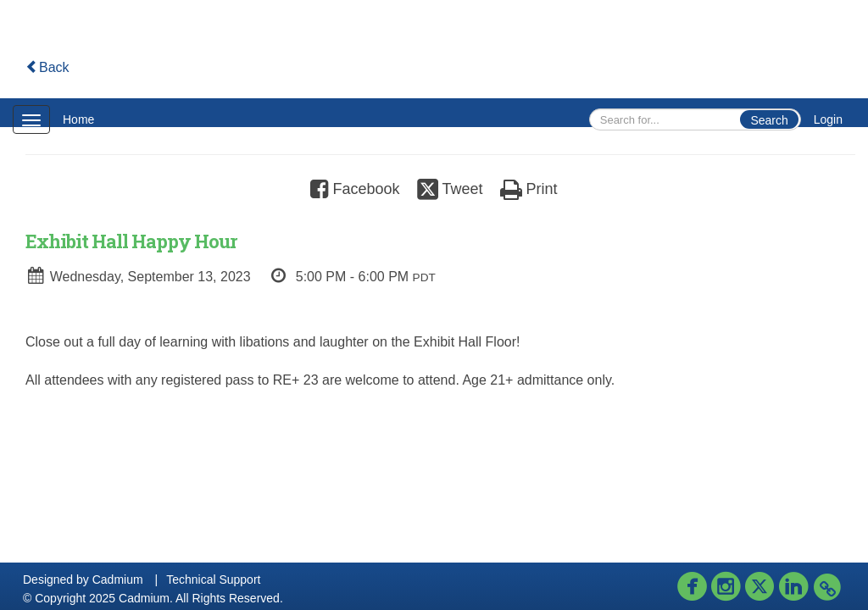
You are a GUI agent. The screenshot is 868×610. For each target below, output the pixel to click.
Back (47, 67)
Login (828, 119)
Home (78, 119)
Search (769, 120)
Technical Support (213, 579)
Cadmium (118, 579)
